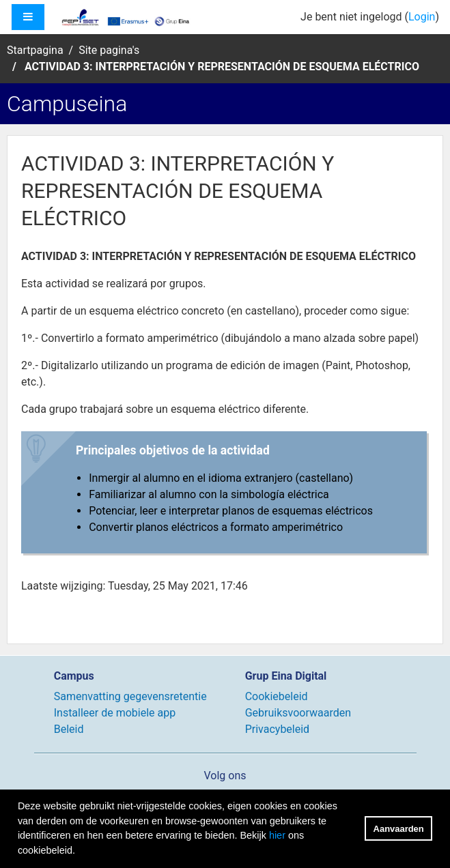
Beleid (69, 729)
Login (422, 17)
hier (277, 835)
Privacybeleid (277, 729)
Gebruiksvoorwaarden (298, 713)
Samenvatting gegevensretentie (130, 696)
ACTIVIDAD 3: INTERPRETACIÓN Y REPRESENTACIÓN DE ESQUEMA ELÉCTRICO (222, 67)
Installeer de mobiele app (115, 713)
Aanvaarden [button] (399, 829)
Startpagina (35, 50)
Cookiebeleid (277, 696)
